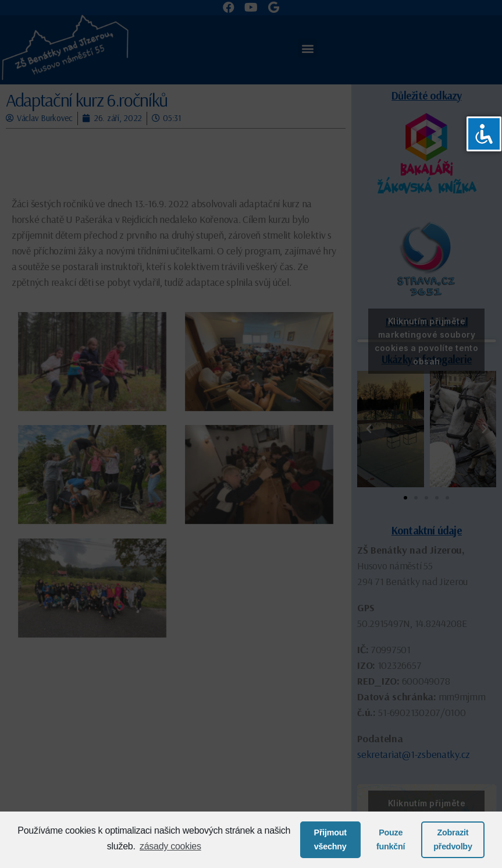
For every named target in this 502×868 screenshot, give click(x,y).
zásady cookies (170, 846)
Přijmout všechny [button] (330, 839)
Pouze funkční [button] (391, 839)
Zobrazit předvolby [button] (453, 839)
